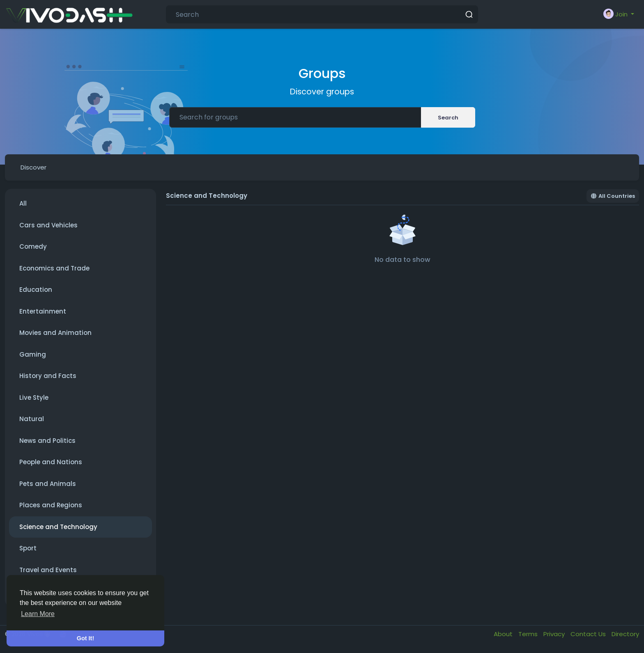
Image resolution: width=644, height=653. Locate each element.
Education (36, 290)
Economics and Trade (54, 268)
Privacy (555, 634)
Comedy (33, 246)
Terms (529, 634)
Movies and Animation (55, 333)
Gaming (33, 354)
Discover (33, 167)
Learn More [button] (38, 614)
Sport (28, 548)
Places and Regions (51, 505)
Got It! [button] (85, 638)
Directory (625, 634)
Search (448, 118)
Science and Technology (58, 527)
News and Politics (47, 441)
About (504, 634)
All (23, 203)
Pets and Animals (48, 484)
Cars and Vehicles (48, 225)
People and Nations (51, 462)
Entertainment (43, 311)
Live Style (34, 398)
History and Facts (48, 376)
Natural (32, 419)
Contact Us (589, 634)
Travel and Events (48, 570)
